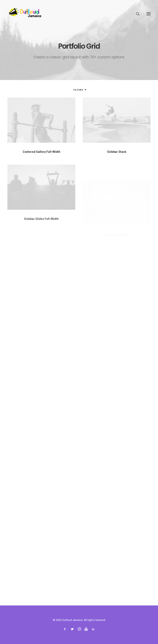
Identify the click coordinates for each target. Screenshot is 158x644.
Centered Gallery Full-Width (41, 152)
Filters (78, 90)
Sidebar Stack (117, 152)
